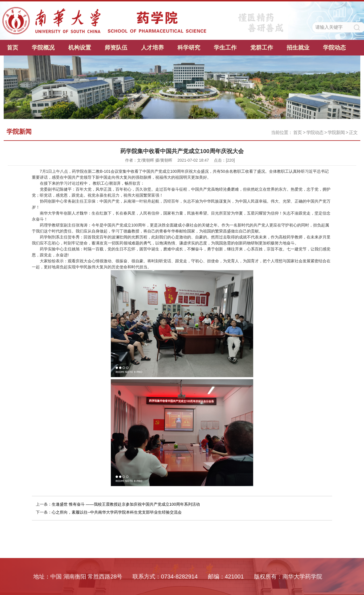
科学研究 (189, 48)
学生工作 (225, 48)
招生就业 (298, 48)
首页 (13, 48)
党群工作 (262, 48)
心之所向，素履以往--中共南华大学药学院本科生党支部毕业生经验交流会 (117, 512)
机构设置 (80, 48)
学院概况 (43, 48)
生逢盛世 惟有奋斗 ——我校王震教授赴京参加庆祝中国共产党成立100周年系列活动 (126, 504)
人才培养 (152, 48)
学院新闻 (336, 132)
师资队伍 (116, 48)
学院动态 (334, 48)
